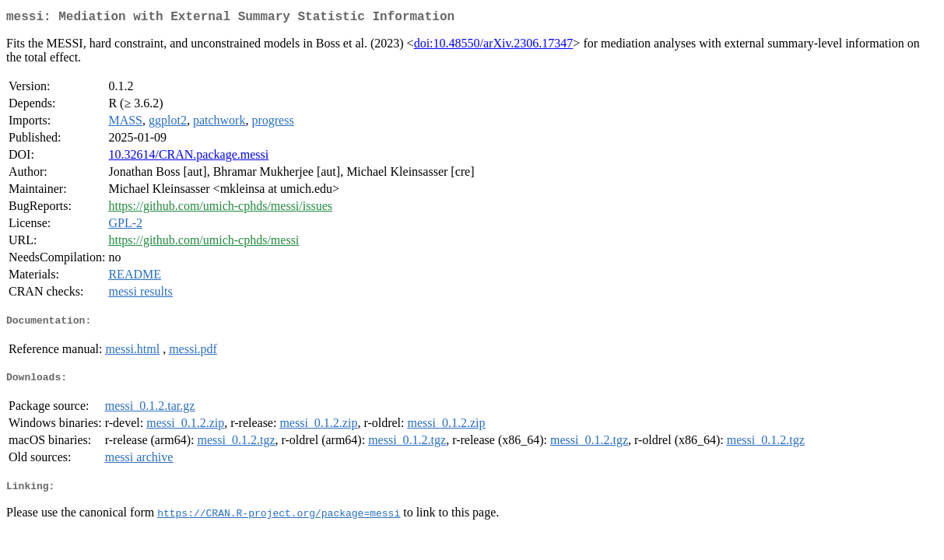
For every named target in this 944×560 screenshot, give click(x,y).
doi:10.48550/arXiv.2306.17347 (494, 46)
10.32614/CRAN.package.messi (188, 157)
